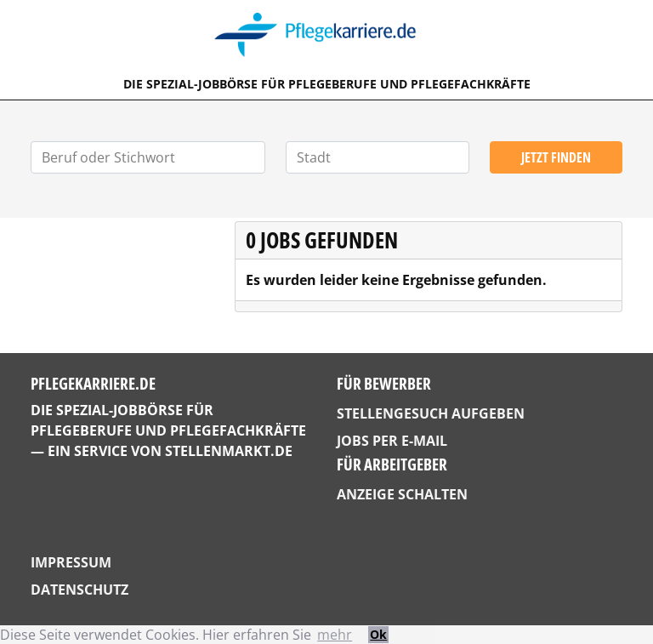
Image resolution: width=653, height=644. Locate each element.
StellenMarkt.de (229, 451)
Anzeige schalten (402, 494)
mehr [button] (335, 635)
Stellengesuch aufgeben (431, 413)
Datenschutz (79, 590)
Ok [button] (378, 634)
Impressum (71, 562)
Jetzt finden (556, 157)
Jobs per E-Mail (392, 441)
